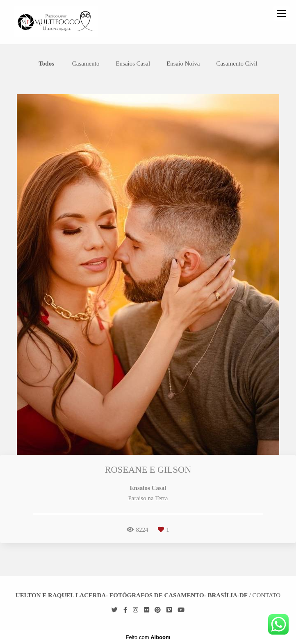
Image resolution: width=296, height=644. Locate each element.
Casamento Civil (237, 64)
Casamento (86, 64)
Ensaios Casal (133, 64)
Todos (46, 64)
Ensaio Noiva (183, 64)
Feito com (148, 637)
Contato (267, 595)
